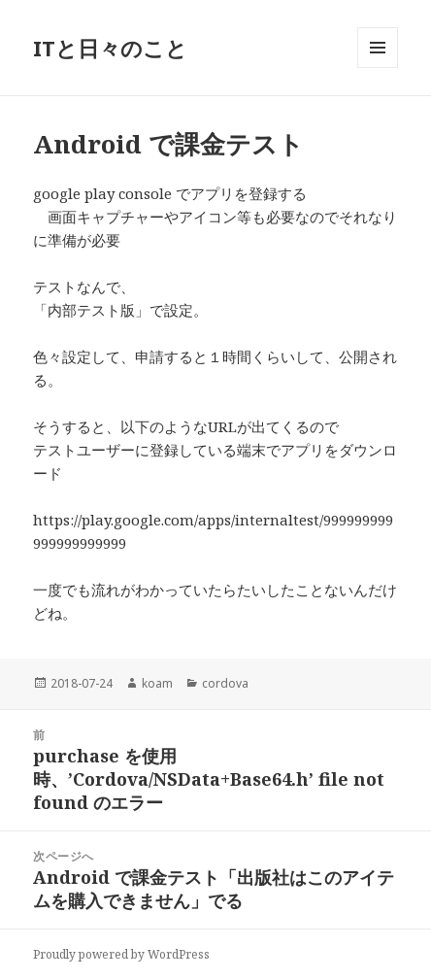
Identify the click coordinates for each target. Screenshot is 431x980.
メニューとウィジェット (378, 68)
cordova (225, 683)
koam (157, 683)
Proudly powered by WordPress (121, 954)
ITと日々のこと (110, 48)
